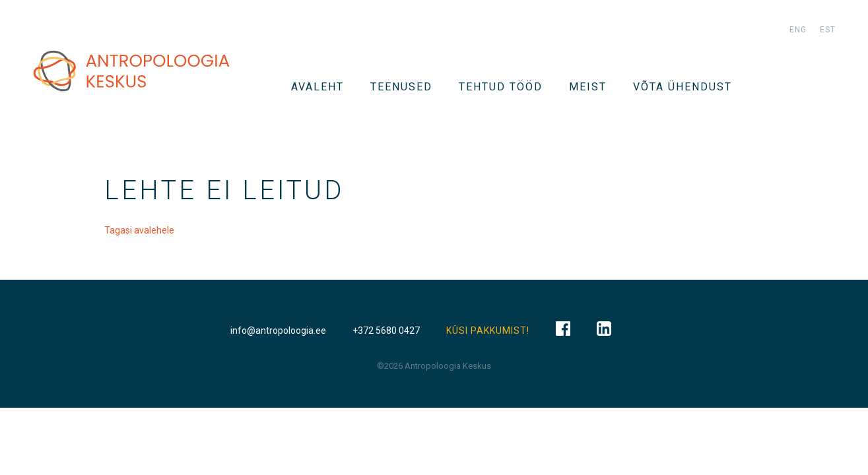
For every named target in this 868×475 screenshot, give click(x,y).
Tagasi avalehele (139, 230)
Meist (588, 87)
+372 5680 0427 (386, 331)
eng (798, 30)
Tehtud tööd (501, 87)
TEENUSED (401, 87)
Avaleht (317, 87)
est (828, 30)
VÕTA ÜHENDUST (683, 87)
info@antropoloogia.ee (278, 331)
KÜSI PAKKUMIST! (488, 331)
